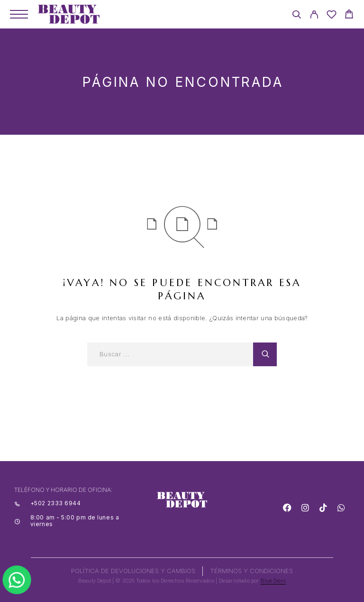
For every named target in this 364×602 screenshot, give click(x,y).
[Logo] (69, 14)
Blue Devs (273, 581)
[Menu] (19, 14)
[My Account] (314, 16)
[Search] (296, 16)
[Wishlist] (332, 16)
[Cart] (349, 15)
